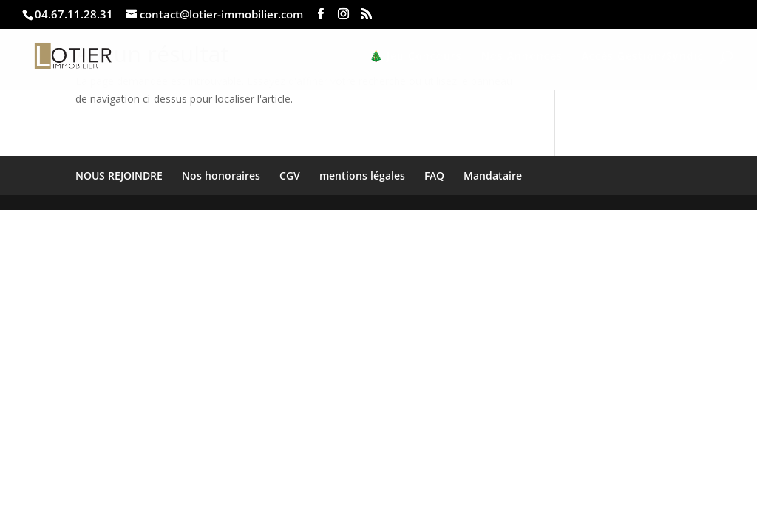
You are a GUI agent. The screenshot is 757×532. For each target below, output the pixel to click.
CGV (290, 175)
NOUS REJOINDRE (119, 175)
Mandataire (493, 175)
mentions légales (362, 175)
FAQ (434, 175)
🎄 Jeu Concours (416, 57)
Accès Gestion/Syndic (643, 57)
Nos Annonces (522, 57)
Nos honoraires (221, 175)
